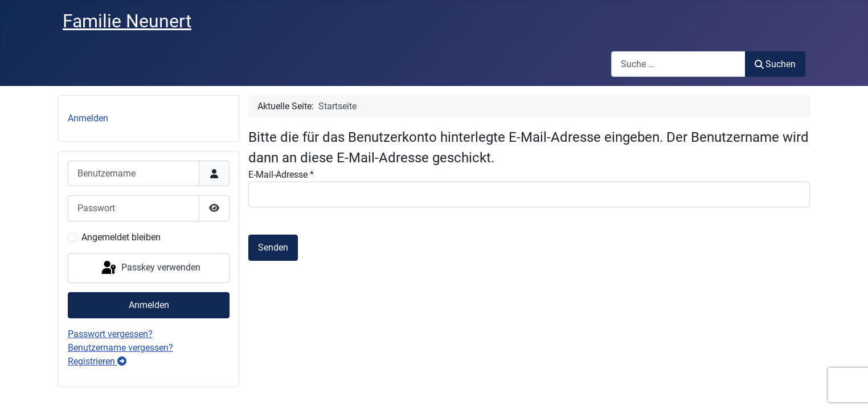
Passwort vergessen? (110, 334)
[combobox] (678, 64)
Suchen (775, 64)
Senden (273, 247)
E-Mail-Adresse (281, 175)
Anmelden (88, 118)
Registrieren (97, 361)
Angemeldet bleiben (121, 237)
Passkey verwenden (150, 268)
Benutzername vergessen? (120, 348)
